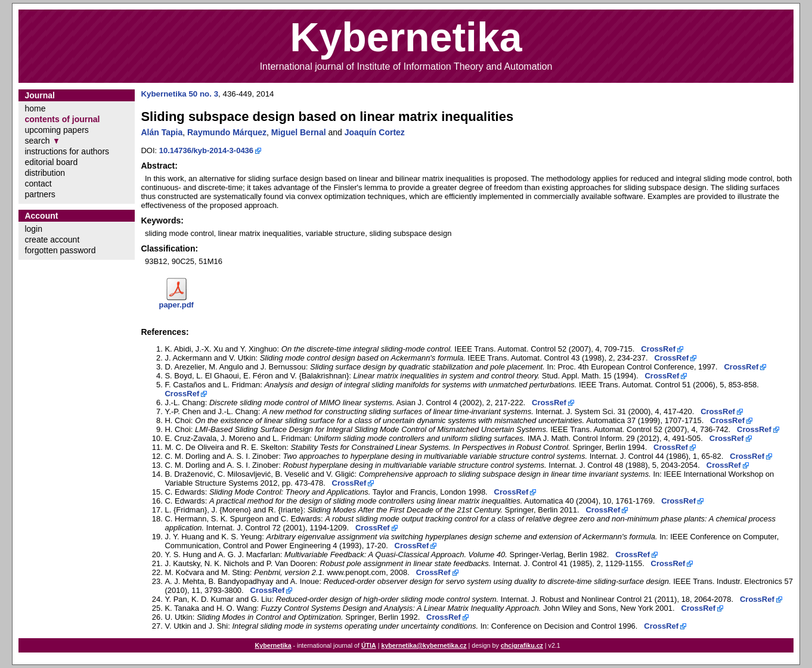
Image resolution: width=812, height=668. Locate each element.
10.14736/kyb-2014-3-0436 (206, 150)
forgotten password (60, 250)
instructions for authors (67, 151)
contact (38, 184)
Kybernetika (273, 645)
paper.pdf (176, 305)
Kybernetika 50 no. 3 (179, 94)
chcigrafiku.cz (522, 645)
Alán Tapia (162, 132)
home (35, 108)
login (33, 229)
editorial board (51, 162)
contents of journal (62, 119)
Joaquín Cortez (375, 132)
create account (52, 240)
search (37, 141)
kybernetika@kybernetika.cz (424, 645)
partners (40, 194)
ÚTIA (369, 645)
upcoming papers (56, 130)
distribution (45, 173)
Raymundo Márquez (227, 132)
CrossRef (658, 349)
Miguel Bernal (299, 132)
